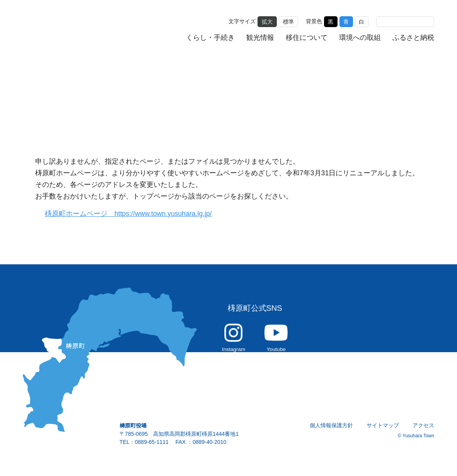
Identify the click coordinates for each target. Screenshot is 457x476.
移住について (307, 37)
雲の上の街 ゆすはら (76, 28)
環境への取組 (360, 37)
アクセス (424, 430)
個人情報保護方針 (332, 430)
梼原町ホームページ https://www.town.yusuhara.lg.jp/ (133, 214)
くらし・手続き (211, 37)
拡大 (267, 21)
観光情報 (261, 37)
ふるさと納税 (413, 37)
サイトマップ (383, 430)
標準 (288, 21)
